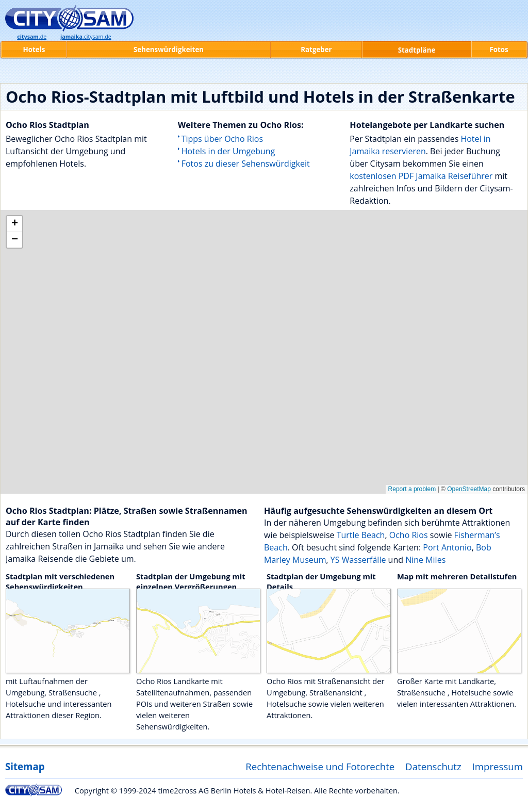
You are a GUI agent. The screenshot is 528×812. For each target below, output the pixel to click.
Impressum (498, 766)
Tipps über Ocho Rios (222, 139)
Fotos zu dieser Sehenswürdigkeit (246, 164)
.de (32, 37)
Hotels (34, 50)
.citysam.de (86, 37)
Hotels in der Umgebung (228, 151)
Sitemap (25, 766)
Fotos (499, 50)
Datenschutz (433, 766)
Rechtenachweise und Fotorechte (320, 766)
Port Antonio (447, 547)
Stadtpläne (417, 50)
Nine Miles (425, 560)
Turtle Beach (361, 535)
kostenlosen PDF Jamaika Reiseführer (421, 176)
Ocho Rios (409, 535)
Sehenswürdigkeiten (169, 50)
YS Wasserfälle (358, 560)
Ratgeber (316, 50)
